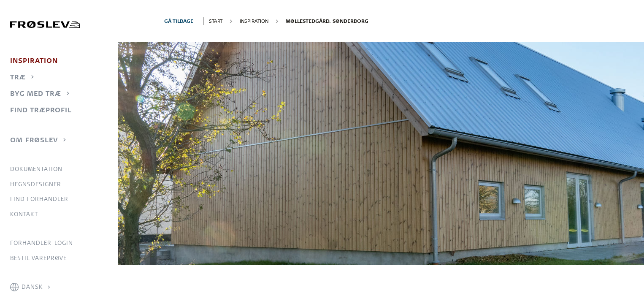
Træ (18, 77)
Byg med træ (36, 93)
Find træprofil (41, 110)
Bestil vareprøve (38, 258)
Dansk (32, 287)
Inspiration (34, 60)
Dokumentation (36, 169)
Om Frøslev (34, 140)
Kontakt (24, 214)
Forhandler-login (42, 243)
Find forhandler (39, 199)
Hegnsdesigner (36, 184)
